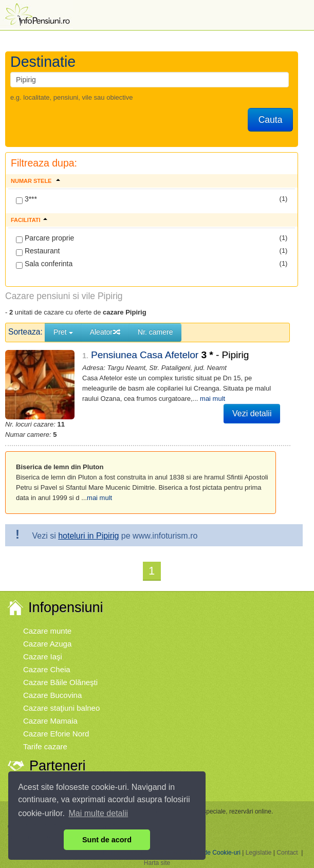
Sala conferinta (44, 264)
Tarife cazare (45, 746)
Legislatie (259, 853)
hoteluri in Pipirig (88, 536)
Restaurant (38, 251)
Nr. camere (155, 332)
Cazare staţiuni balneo (61, 708)
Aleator (105, 332)
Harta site (157, 863)
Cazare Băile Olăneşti (60, 682)
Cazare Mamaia (50, 721)
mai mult (213, 399)
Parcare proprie (45, 238)
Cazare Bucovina (52, 695)
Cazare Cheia (47, 669)
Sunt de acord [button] (107, 840)
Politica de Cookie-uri (211, 853)
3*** (26, 199)
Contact (287, 853)
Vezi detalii (252, 413)
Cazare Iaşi (43, 657)
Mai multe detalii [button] (99, 813)
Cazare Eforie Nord (56, 734)
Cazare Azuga (47, 644)
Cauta (271, 120)
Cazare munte (47, 631)
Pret (63, 332)
